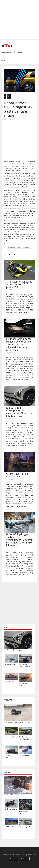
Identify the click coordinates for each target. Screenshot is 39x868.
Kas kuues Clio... (24, 756)
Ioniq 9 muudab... (11, 737)
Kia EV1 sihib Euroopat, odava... (15, 650)
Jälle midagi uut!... (25, 827)
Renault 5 (28, 247)
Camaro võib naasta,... (23, 684)
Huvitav (4, 60)
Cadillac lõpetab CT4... (10, 682)
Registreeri (25, 859)
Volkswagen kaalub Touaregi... (25, 666)
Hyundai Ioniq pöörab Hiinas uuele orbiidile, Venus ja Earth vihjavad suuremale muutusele (19, 344)
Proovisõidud (9, 700)
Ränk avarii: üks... (11, 809)
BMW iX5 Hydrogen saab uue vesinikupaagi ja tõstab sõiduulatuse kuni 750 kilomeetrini (19, 540)
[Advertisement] (19, 20)
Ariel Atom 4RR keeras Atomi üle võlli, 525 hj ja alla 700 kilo (19, 284)
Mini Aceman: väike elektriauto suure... (17, 722)
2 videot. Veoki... (10, 827)
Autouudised (6, 53)
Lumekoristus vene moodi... (14, 795)
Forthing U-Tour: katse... (10, 757)
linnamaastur (12, 247)
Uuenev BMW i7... (11, 665)
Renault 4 (20, 247)
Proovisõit (18, 53)
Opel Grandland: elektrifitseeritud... (25, 738)
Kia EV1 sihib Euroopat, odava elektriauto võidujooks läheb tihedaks (19, 412)
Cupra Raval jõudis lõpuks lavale (17, 475)
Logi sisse (14, 859)
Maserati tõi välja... (23, 812)
